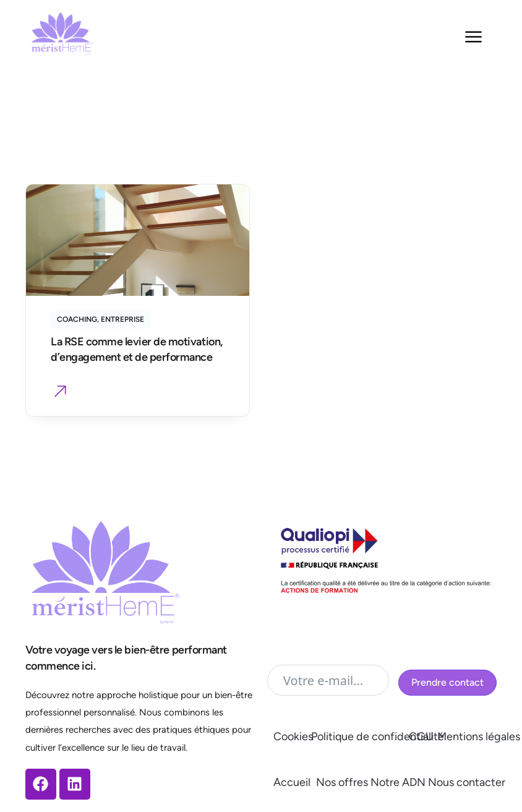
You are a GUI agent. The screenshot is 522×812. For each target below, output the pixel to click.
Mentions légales (479, 736)
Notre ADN (398, 782)
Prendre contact (447, 682)
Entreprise (122, 319)
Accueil (292, 782)
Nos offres (342, 782)
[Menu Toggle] (473, 37)
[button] (60, 393)
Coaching (77, 319)
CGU (421, 736)
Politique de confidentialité (378, 736)
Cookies (293, 736)
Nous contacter (467, 782)
